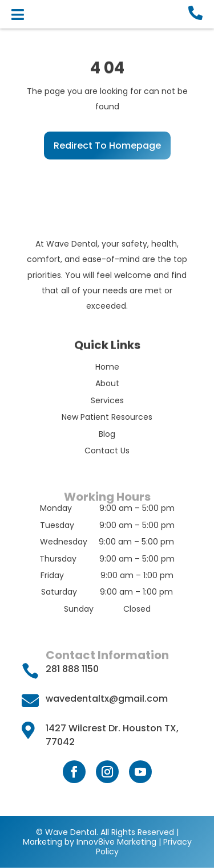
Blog (107, 434)
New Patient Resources (107, 417)
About (107, 383)
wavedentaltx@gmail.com (107, 699)
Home (107, 367)
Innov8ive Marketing (118, 842)
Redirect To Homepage (107, 146)
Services (107, 400)
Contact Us (107, 451)
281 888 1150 (72, 669)
